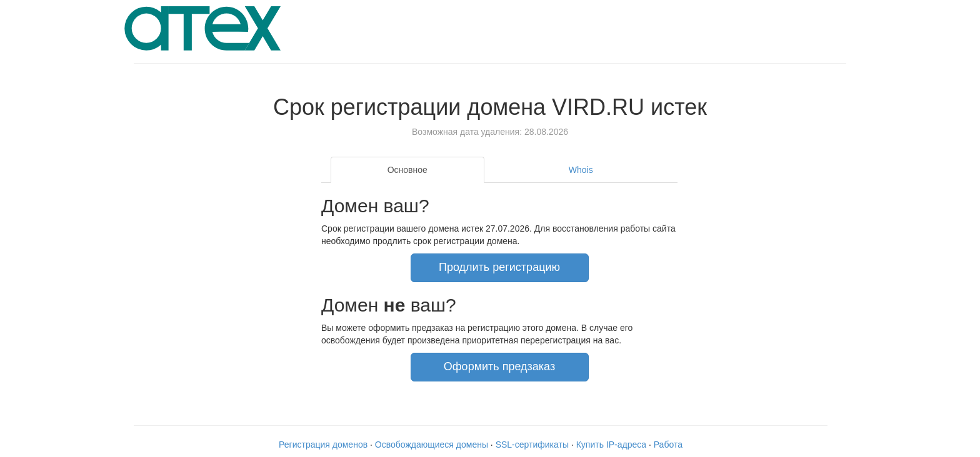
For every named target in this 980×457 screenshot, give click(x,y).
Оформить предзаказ (499, 366)
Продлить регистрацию (499, 267)
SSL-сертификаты (532, 445)
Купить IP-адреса (611, 445)
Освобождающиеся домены (432, 445)
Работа (668, 445)
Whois (581, 170)
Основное (407, 170)
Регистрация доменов (323, 445)
